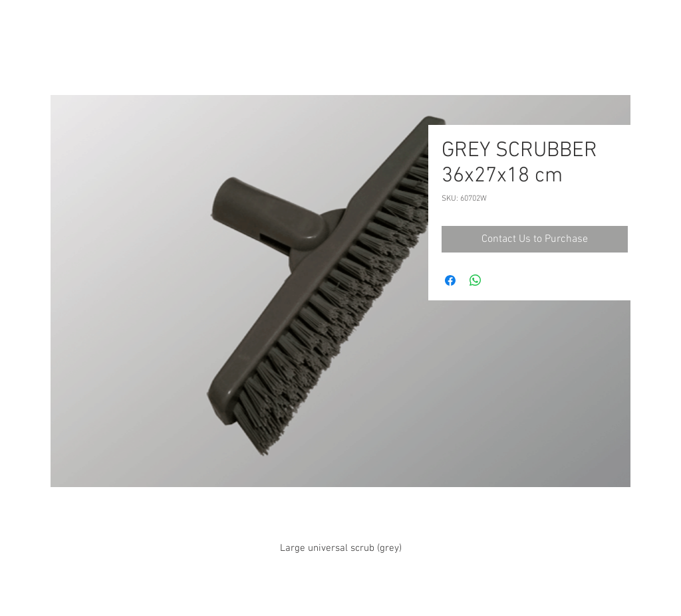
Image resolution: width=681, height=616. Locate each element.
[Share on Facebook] (450, 280)
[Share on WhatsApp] (476, 280)
